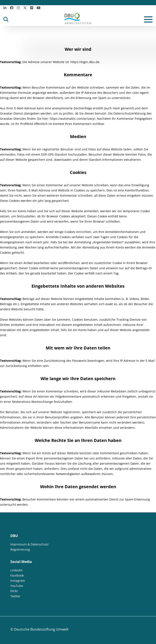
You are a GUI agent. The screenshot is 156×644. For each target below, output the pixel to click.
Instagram (18, 581)
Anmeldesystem (78, 19)
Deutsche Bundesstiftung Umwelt (41, 629)
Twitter (15, 596)
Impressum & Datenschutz (30, 544)
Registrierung (20, 549)
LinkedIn (16, 570)
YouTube (17, 586)
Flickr (14, 591)
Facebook (17, 575)
